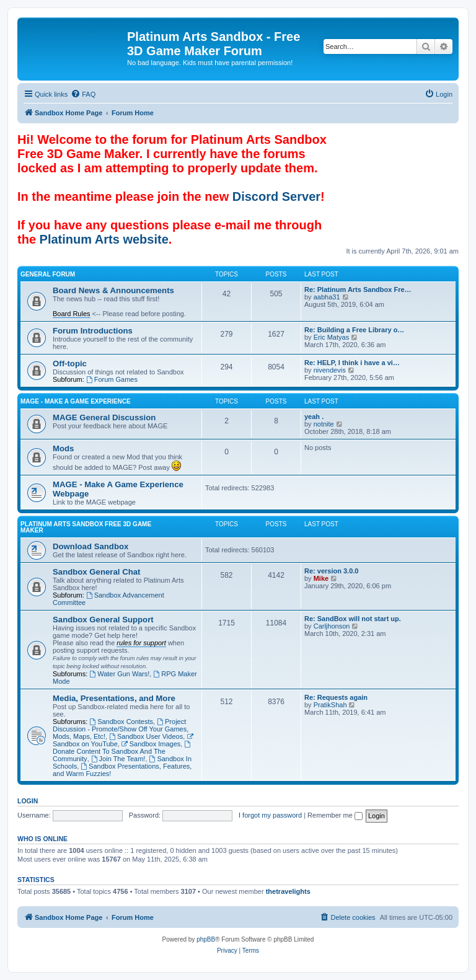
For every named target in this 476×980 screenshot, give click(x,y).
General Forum (48, 274)
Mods (63, 448)
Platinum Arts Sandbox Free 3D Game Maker (86, 527)
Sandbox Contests (121, 722)
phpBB (206, 939)
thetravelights (288, 891)
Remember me (335, 815)
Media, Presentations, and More (114, 698)
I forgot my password (270, 815)
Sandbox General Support (103, 620)
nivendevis (330, 370)
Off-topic (70, 364)
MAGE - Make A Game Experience (76, 401)
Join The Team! (118, 759)
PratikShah (330, 705)
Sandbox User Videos (146, 736)
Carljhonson (332, 626)
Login (28, 801)
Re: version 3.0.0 (331, 571)
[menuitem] (83, 94)
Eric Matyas (331, 337)
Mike (321, 578)
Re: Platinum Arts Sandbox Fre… (358, 289)
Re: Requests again (336, 697)
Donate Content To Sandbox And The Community (122, 752)
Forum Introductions (93, 331)
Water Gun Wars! (119, 674)
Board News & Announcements (113, 290)
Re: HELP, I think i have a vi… (352, 363)
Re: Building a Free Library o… (354, 330)
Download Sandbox (90, 546)
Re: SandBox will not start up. (353, 619)
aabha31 (327, 297)
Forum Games (112, 379)
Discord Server (276, 196)
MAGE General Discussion (104, 417)
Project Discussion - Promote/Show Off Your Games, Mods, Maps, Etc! (121, 729)
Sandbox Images (151, 744)
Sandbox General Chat (96, 572)
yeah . (314, 417)
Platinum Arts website (104, 239)
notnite (324, 424)
